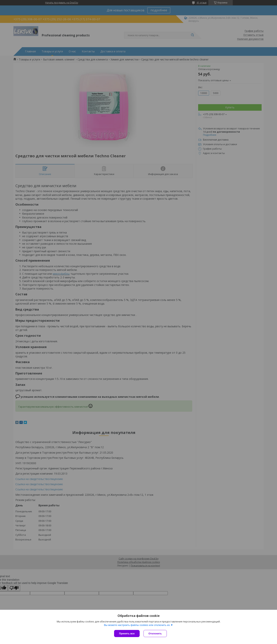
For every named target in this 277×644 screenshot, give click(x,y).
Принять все (127, 634)
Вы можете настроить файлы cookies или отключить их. (137, 625)
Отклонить (155, 634)
